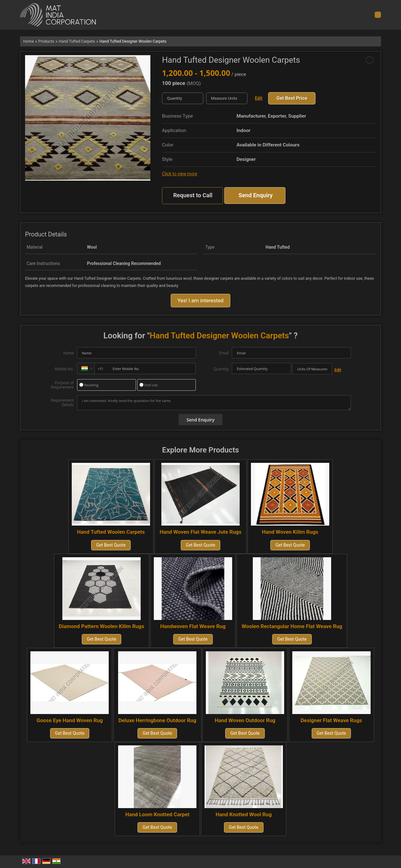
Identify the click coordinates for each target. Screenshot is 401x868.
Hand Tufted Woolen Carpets (111, 532)
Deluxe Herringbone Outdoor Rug (157, 720)
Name (69, 353)
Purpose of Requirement (62, 385)
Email (224, 353)
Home (29, 41)
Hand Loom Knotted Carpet (157, 814)
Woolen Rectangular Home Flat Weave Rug (292, 626)
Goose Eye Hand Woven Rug (70, 720)
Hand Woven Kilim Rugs (290, 532)
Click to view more (180, 174)
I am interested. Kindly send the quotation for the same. (214, 403)
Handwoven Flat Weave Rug (193, 626)
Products (46, 41)
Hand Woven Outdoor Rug (245, 720)
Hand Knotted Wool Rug (244, 814)
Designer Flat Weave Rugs (331, 720)
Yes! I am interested (200, 300)
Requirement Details (62, 403)
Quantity (221, 369)
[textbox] (227, 98)
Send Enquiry (255, 195)
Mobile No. (64, 369)
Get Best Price (292, 98)
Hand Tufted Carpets (77, 41)
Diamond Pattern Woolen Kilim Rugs (102, 626)
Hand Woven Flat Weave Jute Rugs (200, 532)
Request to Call (193, 195)
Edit (259, 98)
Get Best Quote (111, 545)
